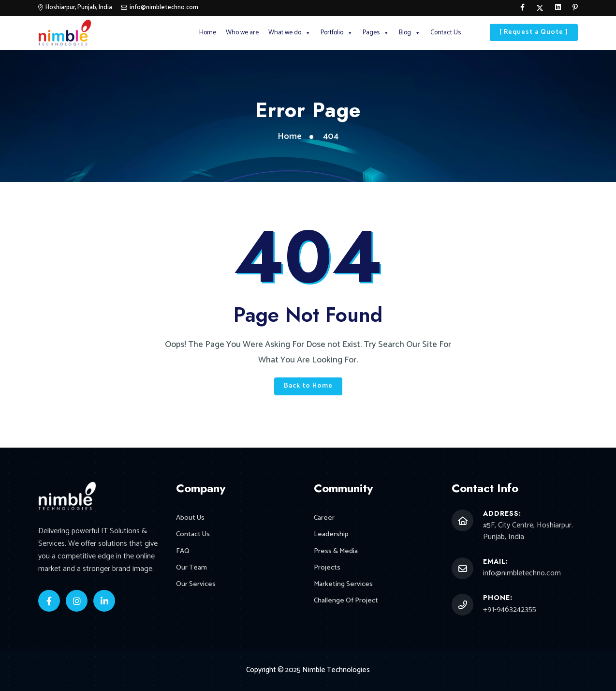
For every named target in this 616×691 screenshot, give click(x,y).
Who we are (242, 33)
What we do (290, 33)
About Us (191, 518)
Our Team (191, 568)
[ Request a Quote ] (534, 32)
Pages (376, 33)
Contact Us (446, 33)
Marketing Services (343, 585)
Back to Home (308, 386)
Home (208, 33)
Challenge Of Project (346, 602)
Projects (327, 568)
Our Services (196, 585)
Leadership (331, 535)
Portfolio (337, 33)
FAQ (183, 551)
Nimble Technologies (336, 670)
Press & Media (336, 551)
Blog (410, 33)
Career (324, 518)
